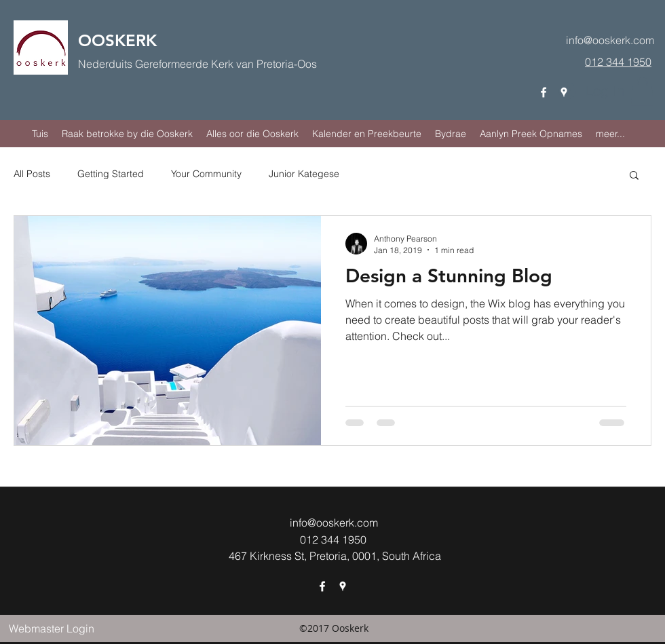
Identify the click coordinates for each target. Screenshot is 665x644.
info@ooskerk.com (610, 40)
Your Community (206, 174)
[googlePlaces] (564, 92)
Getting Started (111, 174)
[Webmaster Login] (51, 628)
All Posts (32, 174)
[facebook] (544, 92)
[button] (642, 92)
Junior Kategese (304, 174)
